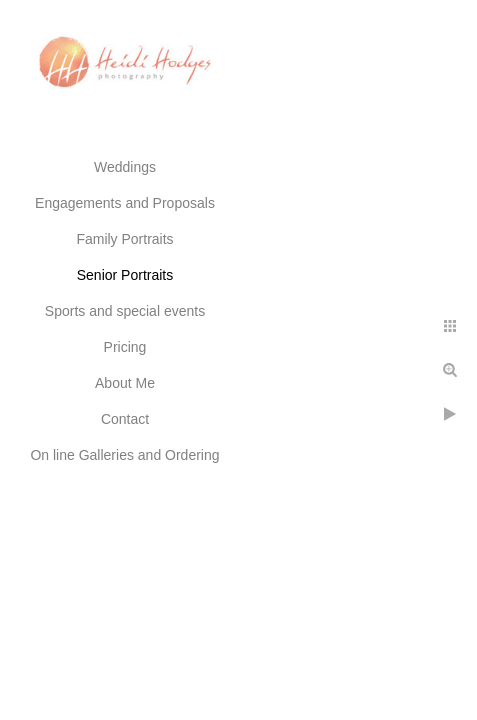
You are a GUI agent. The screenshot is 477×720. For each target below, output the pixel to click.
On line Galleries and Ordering (124, 455)
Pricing (125, 347)
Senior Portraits (125, 275)
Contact (125, 419)
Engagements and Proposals (125, 203)
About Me (125, 383)
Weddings (125, 167)
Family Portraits (124, 239)
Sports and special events (125, 311)
